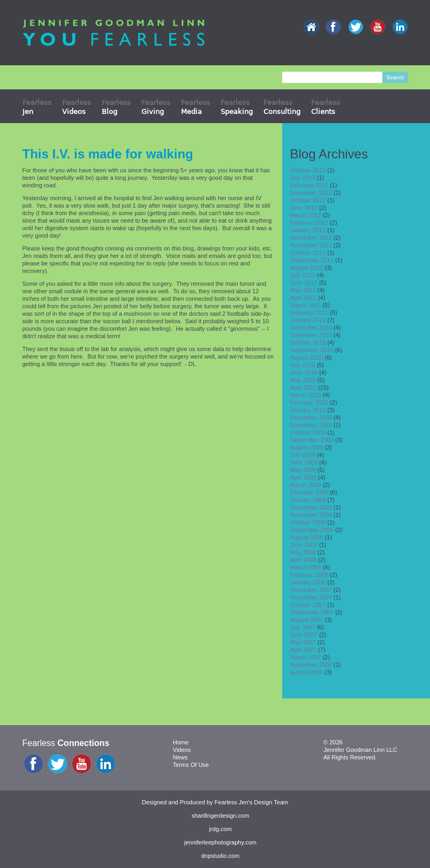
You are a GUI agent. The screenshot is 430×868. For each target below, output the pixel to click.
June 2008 (304, 545)
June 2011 (304, 283)
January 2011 (308, 320)
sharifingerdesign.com (221, 816)
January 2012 (308, 230)
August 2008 (307, 537)
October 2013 (308, 170)
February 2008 (310, 575)
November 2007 (311, 597)
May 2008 (303, 552)
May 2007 (303, 642)
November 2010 (311, 335)
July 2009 (303, 455)
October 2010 (308, 342)
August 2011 (307, 268)
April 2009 (304, 477)
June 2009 (304, 462)
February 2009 (310, 492)
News (180, 757)
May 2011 (303, 290)
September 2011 (312, 260)
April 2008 (304, 560)
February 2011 (310, 313)
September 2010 (312, 350)
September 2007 (312, 612)
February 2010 (310, 402)
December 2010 (311, 328)
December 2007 (311, 590)
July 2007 (303, 627)
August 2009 (307, 447)
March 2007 (306, 657)
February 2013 (310, 185)
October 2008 (308, 522)
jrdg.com (220, 829)
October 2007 (308, 605)
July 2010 (303, 365)
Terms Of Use (191, 765)
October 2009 (308, 432)
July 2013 (303, 178)
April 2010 (304, 387)
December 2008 (311, 507)
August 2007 (307, 620)
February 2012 (310, 223)
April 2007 (304, 650)
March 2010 (306, 395)
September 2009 (312, 440)
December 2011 (311, 238)
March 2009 (306, 485)
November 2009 (311, 425)
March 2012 (306, 215)
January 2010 (308, 410)
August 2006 (307, 672)
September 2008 (312, 530)
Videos (182, 750)
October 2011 (308, 253)
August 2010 (307, 357)
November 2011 (311, 245)
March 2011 (306, 305)
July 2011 (303, 275)
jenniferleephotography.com (220, 842)
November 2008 (311, 515)
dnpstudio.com (221, 856)
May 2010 (303, 380)
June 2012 (304, 208)
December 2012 (311, 193)
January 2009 (308, 500)
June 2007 (304, 635)
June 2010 (304, 372)
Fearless (37, 107)
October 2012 (308, 200)
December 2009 (311, 417)
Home (181, 742)
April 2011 (304, 298)
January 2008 (308, 582)
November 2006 (311, 665)
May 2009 (303, 470)
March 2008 (306, 567)
